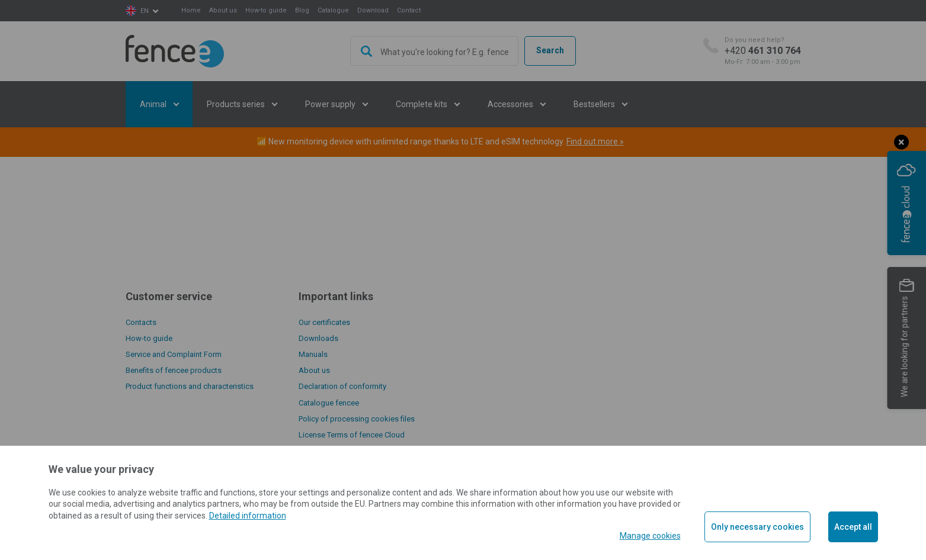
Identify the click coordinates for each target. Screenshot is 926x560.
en (145, 11)
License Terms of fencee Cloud (352, 435)
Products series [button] (237, 104)
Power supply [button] (331, 104)
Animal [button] (154, 104)
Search (550, 50)
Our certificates (324, 322)
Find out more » (595, 141)
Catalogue (333, 10)
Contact (409, 10)
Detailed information (248, 516)
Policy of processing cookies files (357, 419)
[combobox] (434, 51)
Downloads (318, 338)
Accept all (853, 527)
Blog (302, 10)
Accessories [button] (511, 104)
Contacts (141, 322)
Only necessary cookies (757, 527)
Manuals (313, 354)
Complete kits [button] (422, 104)
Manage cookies (650, 536)
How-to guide (266, 10)
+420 (763, 51)
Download (373, 10)
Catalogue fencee (329, 403)
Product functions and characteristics (190, 386)
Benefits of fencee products (174, 370)
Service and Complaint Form (174, 354)
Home (191, 10)
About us (223, 10)
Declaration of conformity (342, 386)
